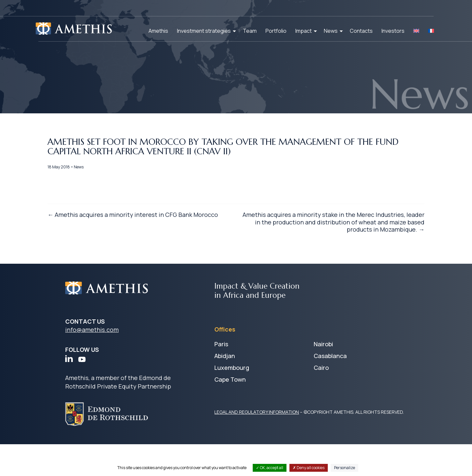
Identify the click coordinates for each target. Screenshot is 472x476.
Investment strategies (204, 31)
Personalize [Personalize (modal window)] (344, 468)
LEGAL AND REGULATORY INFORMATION (257, 444)
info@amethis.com (92, 361)
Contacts (361, 31)
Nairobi (323, 376)
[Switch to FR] (431, 31)
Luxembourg (232, 399)
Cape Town (230, 411)
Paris (221, 376)
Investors (393, 31)
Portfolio (276, 31)
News (331, 31)
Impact (304, 31)
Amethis (158, 31)
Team (250, 31)
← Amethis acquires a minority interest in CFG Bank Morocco (138, 249)
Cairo (321, 399)
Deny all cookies (309, 468)
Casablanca (330, 388)
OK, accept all (270, 468)
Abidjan (225, 388)
